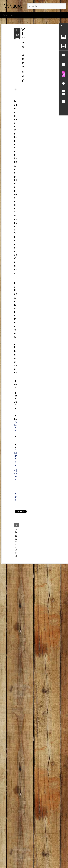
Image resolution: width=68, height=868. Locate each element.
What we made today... (23, 55)
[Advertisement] (37, 52)
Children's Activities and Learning (15, 476)
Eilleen (15, 425)
